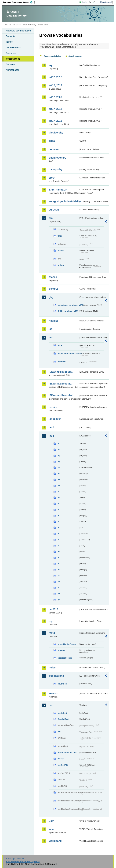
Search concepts (75, 56)
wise (52, 829)
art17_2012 (55, 109)
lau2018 (53, 609)
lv (58, 546)
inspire (53, 407)
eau (59, 732)
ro (59, 576)
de (59, 474)
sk (59, 594)
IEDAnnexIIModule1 (61, 372)
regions (61, 650)
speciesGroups (65, 658)
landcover (55, 419)
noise (52, 668)
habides (54, 321)
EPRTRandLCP (58, 190)
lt (58, 534)
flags (60, 236)
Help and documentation (18, 31)
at (58, 444)
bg (59, 456)
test (51, 705)
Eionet (19, 25)
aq (50, 65)
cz (59, 468)
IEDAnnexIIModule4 (61, 395)
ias (51, 329)
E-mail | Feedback (15, 859)
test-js (61, 759)
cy (59, 462)
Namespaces (13, 70)
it (58, 528)
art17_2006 (55, 97)
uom (51, 821)
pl (58, 564)
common (54, 149)
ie (58, 522)
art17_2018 (55, 121)
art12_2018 (55, 85)
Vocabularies (13, 59)
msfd (52, 633)
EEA (19, 2)
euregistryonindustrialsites (63, 201)
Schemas (11, 53)
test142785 (63, 765)
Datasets (10, 36)
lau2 (51, 436)
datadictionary (57, 158)
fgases (53, 277)
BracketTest (63, 719)
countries (62, 684)
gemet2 (53, 289)
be (59, 450)
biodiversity (56, 133)
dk (59, 480)
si (58, 588)
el (58, 492)
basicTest (62, 713)
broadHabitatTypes (67, 644)
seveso (53, 693)
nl (58, 558)
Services (10, 64)
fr (58, 510)
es (59, 498)
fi (58, 504)
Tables (9, 42)
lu (58, 540)
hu (59, 516)
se (59, 582)
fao (51, 218)
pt (58, 570)
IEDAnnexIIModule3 (61, 384)
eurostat (54, 210)
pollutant (62, 362)
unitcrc (61, 265)
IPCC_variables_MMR (68, 311)
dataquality (55, 169)
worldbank (55, 841)
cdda (52, 141)
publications (56, 676)
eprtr (52, 178)
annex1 (61, 345)
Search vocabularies (52, 56)
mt (59, 552)
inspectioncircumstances (68, 353)
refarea (61, 250)
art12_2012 (55, 77)
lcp (51, 621)
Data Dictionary (30, 25)
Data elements (13, 48)
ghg (51, 297)
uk (59, 600)
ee (59, 486)
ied (51, 337)
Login (85, 2)
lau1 (51, 427)
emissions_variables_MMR (68, 305)
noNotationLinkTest (67, 753)
